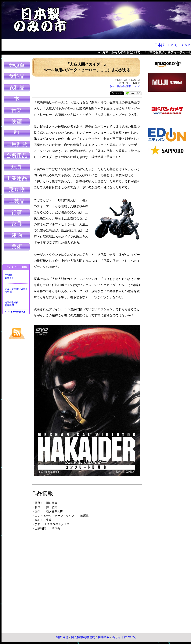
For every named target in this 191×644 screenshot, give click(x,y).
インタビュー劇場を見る (15, 312)
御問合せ (62, 637)
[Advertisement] (167, 216)
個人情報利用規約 (83, 637)
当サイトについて (124, 637)
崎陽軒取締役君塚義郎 (12, 304)
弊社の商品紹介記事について (125, 86)
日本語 (160, 45)
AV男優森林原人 (9, 277)
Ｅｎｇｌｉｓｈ (179, 45)
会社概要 (103, 637)
